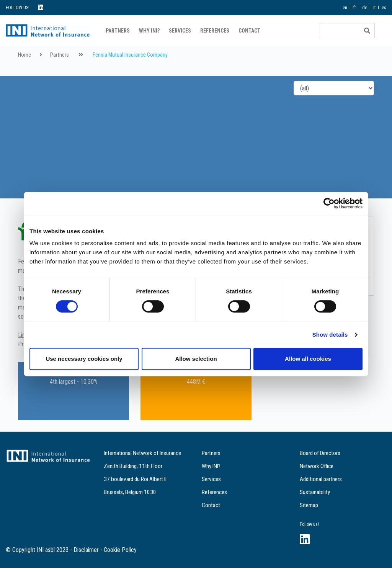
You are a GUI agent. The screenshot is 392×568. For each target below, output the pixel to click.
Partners (118, 31)
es (384, 8)
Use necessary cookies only (84, 359)
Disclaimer (86, 550)
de (365, 8)
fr (355, 8)
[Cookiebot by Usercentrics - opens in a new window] (329, 203)
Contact (249, 31)
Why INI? (149, 31)
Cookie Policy (120, 550)
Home (24, 55)
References (215, 31)
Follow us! (309, 524)
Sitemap (309, 505)
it (374, 8)
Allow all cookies (308, 359)
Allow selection (196, 359)
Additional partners (321, 479)
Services (180, 31)
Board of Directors (320, 453)
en (345, 8)
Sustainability (315, 492)
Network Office (317, 466)
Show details (330, 335)
